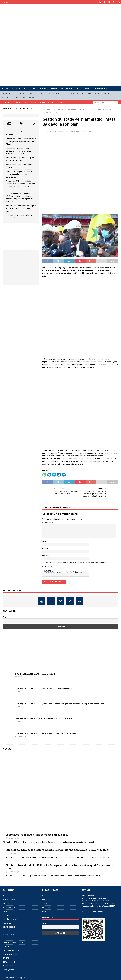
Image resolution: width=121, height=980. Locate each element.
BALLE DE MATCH (19, 93)
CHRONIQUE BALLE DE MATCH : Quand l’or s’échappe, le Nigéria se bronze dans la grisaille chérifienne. (60, 704)
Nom (45, 541)
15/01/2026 (20, 721)
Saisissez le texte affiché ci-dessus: (68, 572)
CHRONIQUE (6, 93)
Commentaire (48, 523)
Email (5, 617)
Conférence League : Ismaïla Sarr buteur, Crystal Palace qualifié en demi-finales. (19, 174)
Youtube (45, 896)
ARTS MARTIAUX (67, 89)
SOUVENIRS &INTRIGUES (54, 93)
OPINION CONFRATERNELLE (75, 93)
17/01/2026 (20, 706)
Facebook (46, 900)
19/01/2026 (20, 692)
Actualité (16, 89)
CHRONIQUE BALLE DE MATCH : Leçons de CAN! (35, 674)
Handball (6, 931)
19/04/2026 (12, 838)
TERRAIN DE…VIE (28, 98)
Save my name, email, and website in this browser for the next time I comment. (76, 563)
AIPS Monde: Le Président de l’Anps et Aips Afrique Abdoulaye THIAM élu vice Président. (21, 208)
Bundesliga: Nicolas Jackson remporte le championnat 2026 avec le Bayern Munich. (21, 141)
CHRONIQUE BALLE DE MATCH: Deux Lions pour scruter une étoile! (43, 718)
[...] (94, 842)
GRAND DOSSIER (94, 93)
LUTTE (79, 89)
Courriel (46, 548)
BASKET (54, 89)
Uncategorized (9, 970)
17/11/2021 (50, 131)
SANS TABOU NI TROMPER (11, 98)
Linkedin (45, 911)
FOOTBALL (43, 89)
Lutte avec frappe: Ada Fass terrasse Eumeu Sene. (37, 835)
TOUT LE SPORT (30, 89)
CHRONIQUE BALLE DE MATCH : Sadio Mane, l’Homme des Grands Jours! (46, 733)
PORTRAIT (106, 93)
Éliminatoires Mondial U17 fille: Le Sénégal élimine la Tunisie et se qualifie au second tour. (19, 151)
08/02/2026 (20, 677)
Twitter (45, 904)
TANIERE (88, 89)
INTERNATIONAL (102, 89)
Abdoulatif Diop (63, 131)
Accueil (5, 89)
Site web (46, 556)
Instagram (46, 907)
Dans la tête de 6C (36, 93)
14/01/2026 (20, 736)
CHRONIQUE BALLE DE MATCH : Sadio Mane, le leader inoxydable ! (43, 689)
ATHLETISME (8, 904)
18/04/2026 (12, 872)
